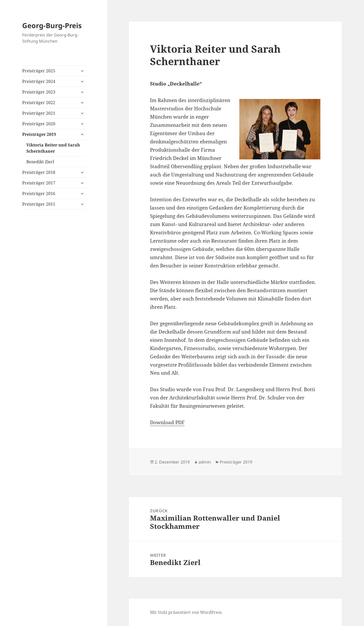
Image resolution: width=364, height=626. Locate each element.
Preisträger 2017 (39, 183)
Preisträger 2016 (39, 194)
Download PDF (167, 422)
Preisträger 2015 (39, 204)
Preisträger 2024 (39, 81)
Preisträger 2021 (39, 113)
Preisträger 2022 (39, 103)
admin (205, 462)
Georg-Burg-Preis (52, 25)
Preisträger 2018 (39, 172)
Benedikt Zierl (40, 162)
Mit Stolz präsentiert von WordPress (186, 612)
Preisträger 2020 (39, 124)
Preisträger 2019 (39, 134)
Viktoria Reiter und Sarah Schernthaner (53, 148)
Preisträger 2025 (39, 71)
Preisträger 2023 (39, 92)
